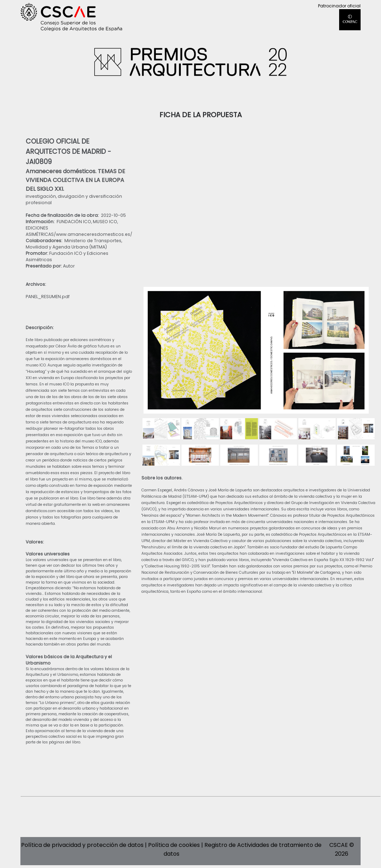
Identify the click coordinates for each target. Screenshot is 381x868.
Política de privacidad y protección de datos (82, 845)
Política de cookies (174, 845)
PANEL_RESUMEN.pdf (48, 297)
